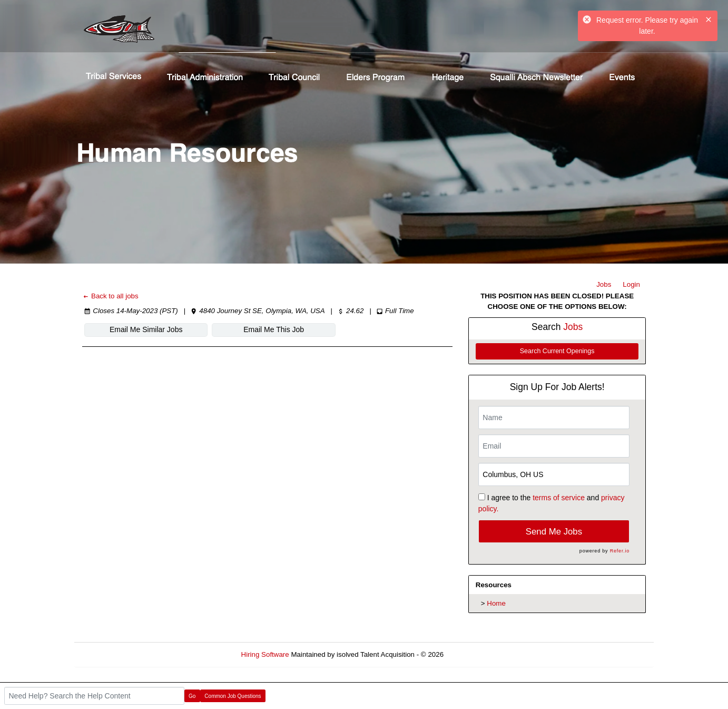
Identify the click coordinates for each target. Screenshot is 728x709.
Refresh (475, 654)
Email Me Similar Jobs (146, 329)
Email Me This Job (274, 329)
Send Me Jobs (554, 532)
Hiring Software (265, 654)
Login (631, 284)
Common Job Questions (233, 696)
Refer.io (620, 551)
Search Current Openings (557, 351)
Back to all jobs (110, 296)
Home (496, 603)
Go (192, 696)
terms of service (559, 498)
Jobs (604, 284)
